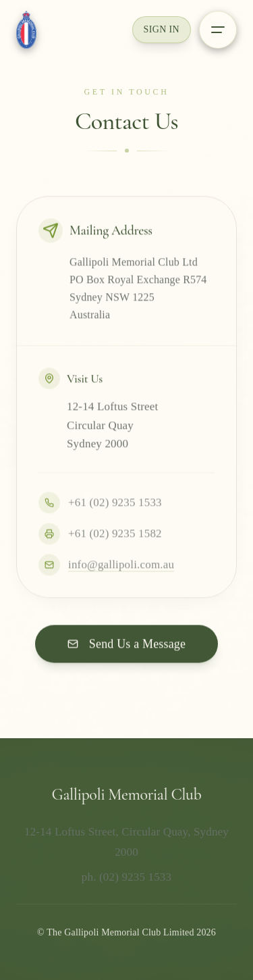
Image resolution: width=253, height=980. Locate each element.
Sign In (162, 29)
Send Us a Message (126, 644)
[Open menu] (218, 30)
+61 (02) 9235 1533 (100, 503)
